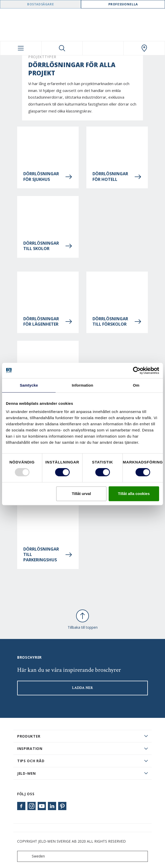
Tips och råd (31, 761)
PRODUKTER (29, 736)
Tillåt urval (81, 494)
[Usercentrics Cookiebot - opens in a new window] (137, 370)
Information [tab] (82, 385)
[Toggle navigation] (21, 48)
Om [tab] (136, 385)
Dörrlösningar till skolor (48, 246)
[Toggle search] (62, 48)
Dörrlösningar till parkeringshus (48, 555)
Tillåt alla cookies (134, 494)
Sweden (32, 856)
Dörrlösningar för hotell (117, 177)
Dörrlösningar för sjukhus (48, 177)
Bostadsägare (40, 4)
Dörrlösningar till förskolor (117, 322)
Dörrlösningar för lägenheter (48, 322)
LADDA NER (82, 688)
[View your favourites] (103, 48)
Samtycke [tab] (29, 385)
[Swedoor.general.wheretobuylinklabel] (144, 48)
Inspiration (30, 748)
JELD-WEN (27, 773)
